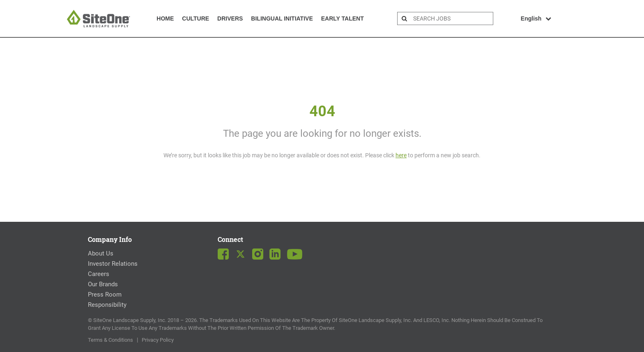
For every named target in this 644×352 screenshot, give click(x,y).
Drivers (230, 18)
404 (322, 111)
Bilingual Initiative (282, 18)
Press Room (105, 294)
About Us (101, 253)
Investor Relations (113, 264)
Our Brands (103, 284)
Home (165, 18)
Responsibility (107, 305)
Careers (99, 274)
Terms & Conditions (110, 340)
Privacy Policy (158, 340)
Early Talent (343, 18)
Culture (195, 18)
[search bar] (452, 18)
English (536, 18)
